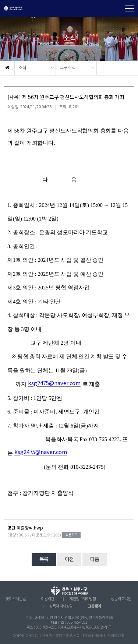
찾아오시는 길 (16, 599)
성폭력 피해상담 (61, 606)
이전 (69, 560)
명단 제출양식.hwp (25, 528)
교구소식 (68, 68)
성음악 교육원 (121, 599)
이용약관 (47, 599)
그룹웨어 (94, 606)
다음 (95, 560)
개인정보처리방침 (82, 599)
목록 (44, 560)
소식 (22, 68)
